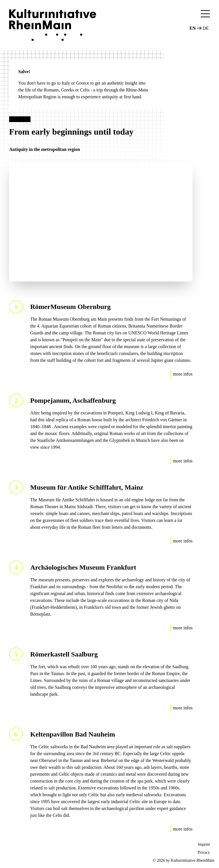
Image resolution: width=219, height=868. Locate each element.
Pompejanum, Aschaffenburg (73, 400)
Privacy (204, 852)
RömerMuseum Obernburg (70, 307)
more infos (183, 374)
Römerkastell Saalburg (64, 654)
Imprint (204, 844)
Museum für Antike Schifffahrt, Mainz (87, 487)
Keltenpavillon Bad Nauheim (73, 734)
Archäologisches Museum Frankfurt (83, 567)
